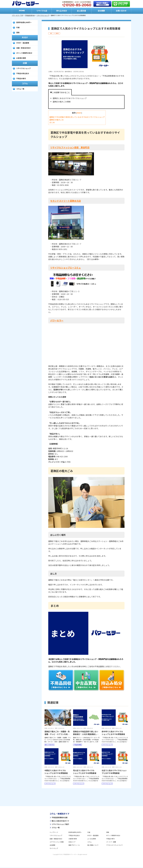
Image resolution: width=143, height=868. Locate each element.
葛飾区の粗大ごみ (57, 120)
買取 (18, 32)
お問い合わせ (121, 11)
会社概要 (101, 11)
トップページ (54, 833)
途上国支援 (81, 11)
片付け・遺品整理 (23, 43)
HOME (22, 11)
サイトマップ (54, 849)
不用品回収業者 (78, 745)
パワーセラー (57, 320)
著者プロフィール (74, 846)
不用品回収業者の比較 (60, 818)
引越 (18, 27)
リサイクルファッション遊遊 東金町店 (70, 147)
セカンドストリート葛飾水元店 (66, 201)
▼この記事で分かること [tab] (60, 92)
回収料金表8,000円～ (24, 22)
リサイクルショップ (43, 15)
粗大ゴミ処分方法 (50, 745)
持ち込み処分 (62, 11)
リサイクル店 (42, 11)
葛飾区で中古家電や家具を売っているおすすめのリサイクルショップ (77, 117)
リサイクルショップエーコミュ (65, 268)
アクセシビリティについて (114, 846)
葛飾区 (57, 33)
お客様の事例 (21, 58)
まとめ (52, 122)
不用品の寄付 (21, 78)
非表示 (79, 113)
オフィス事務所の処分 (24, 53)
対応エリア (72, 842)
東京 (51, 33)
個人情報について (93, 846)
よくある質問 (92, 839)
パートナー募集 (111, 842)
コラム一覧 (20, 89)
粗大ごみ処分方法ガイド (60, 821)
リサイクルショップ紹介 (60, 825)
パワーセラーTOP (18, 15)
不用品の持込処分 (23, 73)
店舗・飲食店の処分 (23, 48)
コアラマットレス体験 (57, 842)
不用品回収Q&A (30, 15)
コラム (89, 842)
